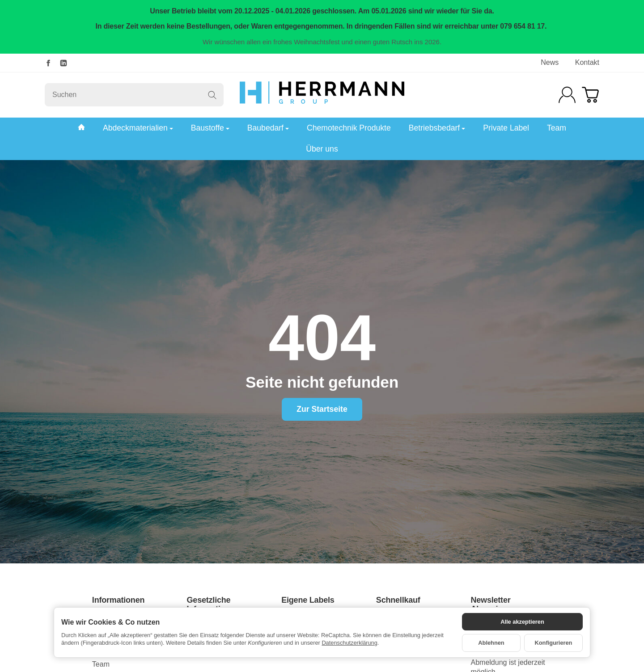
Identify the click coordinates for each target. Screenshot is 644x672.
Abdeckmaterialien (138, 128)
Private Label (506, 128)
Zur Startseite (322, 409)
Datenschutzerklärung (349, 643)
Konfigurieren (554, 643)
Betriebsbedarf (437, 128)
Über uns (322, 149)
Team (557, 128)
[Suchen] (134, 95)
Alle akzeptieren (522, 622)
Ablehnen (491, 643)
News (550, 62)
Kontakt (587, 62)
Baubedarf (268, 128)
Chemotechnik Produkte (349, 128)
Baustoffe (210, 128)
